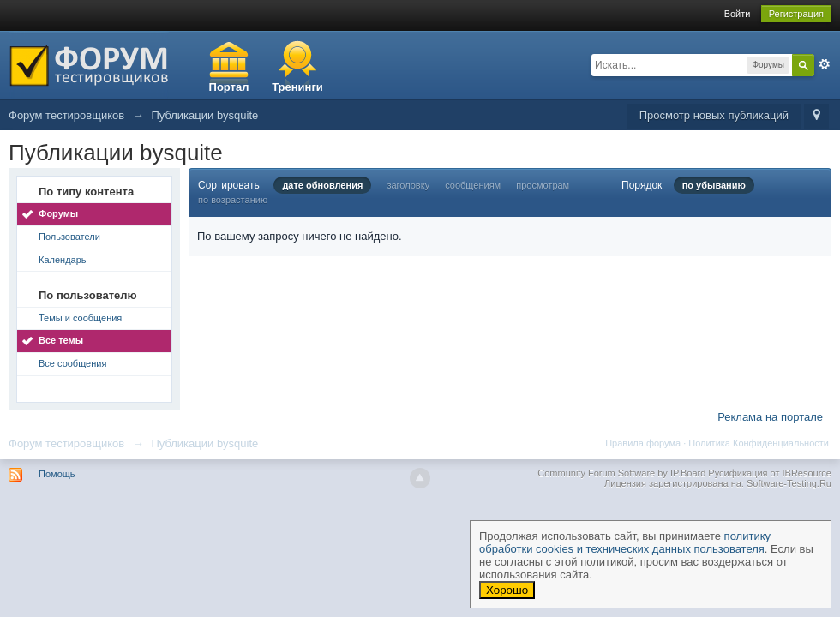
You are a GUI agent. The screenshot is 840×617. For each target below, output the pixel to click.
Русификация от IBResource (768, 473)
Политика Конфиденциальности (759, 443)
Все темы (61, 340)
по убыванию (714, 185)
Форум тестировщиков (66, 443)
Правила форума (643, 443)
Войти (738, 14)
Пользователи (69, 237)
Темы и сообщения (80, 318)
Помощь (57, 474)
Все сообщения (72, 363)
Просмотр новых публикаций (714, 115)
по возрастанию (233, 200)
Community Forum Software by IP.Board (621, 473)
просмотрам (543, 185)
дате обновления (322, 185)
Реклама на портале (770, 417)
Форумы (58, 213)
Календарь (63, 260)
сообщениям (473, 185)
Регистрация (796, 14)
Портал (229, 87)
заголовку (408, 185)
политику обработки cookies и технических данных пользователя (625, 542)
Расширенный (825, 64)
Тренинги (297, 87)
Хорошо (507, 590)
